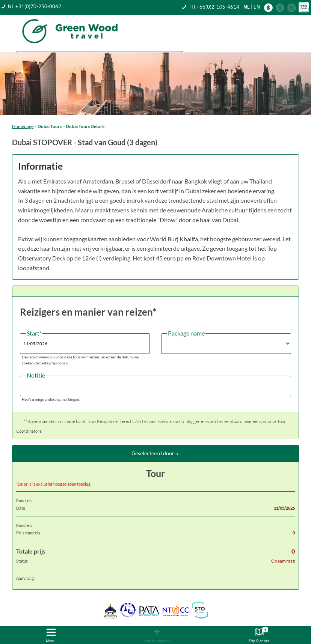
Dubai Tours (50, 126)
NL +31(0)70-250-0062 (35, 6)
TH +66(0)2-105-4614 (214, 7)
